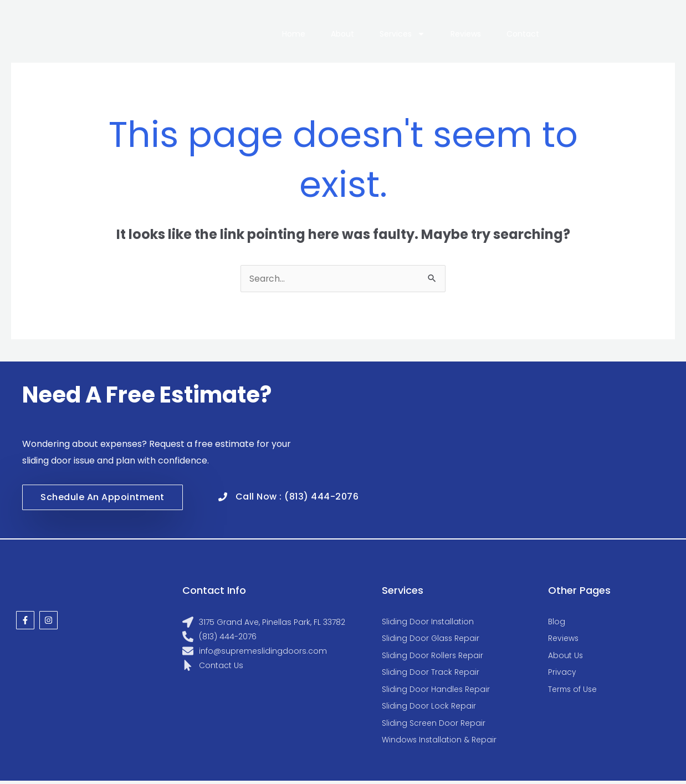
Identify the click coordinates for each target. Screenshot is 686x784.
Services (402, 34)
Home (294, 34)
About (342, 34)
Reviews (466, 34)
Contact (523, 34)
